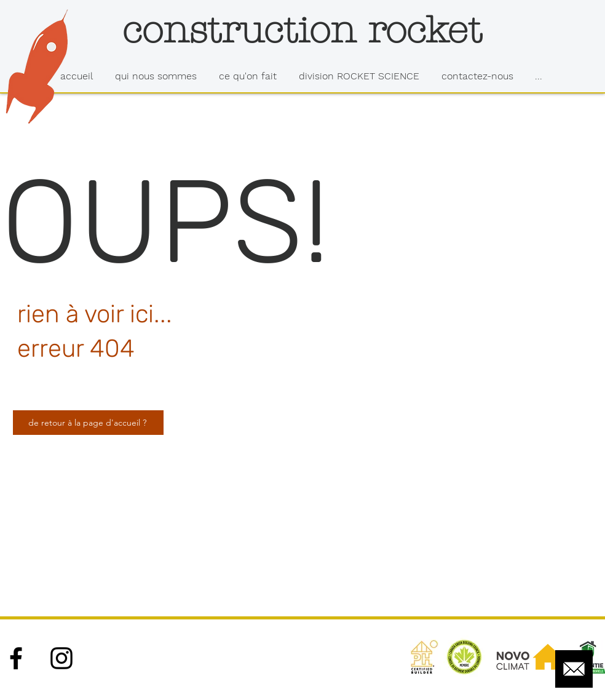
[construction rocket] (302, 30)
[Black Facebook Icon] (16, 658)
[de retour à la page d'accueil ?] (88, 423)
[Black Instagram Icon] (61, 658)
